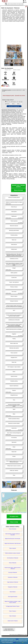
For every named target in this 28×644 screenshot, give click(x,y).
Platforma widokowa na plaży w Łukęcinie (13, 553)
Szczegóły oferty (14, 517)
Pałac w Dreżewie (13, 616)
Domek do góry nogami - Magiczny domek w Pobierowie (13, 568)
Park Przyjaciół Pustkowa (13, 597)
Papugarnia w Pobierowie (13, 587)
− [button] (3, 496)
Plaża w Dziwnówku (13, 529)
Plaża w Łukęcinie (13, 549)
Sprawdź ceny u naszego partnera (18, 186)
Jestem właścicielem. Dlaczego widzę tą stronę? (9, 630)
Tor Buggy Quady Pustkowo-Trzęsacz (13, 607)
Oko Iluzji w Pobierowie (13, 573)
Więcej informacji (18, 190)
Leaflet (18, 512)
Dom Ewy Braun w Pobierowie (13, 558)
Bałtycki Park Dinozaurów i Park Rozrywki (13, 539)
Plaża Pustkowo (13, 592)
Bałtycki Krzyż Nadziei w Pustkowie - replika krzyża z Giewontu (13, 602)
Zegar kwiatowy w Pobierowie (13, 582)
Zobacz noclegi (14, 522)
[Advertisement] (14, 33)
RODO (15, 642)
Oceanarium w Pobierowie (13, 578)
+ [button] (3, 494)
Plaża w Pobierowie (13, 563)
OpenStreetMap (24, 512)
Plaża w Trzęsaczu (13, 611)
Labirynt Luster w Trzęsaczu (13, 621)
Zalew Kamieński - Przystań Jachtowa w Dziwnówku (13, 535)
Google (17, 639)
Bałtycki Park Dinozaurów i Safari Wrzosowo (13, 544)
